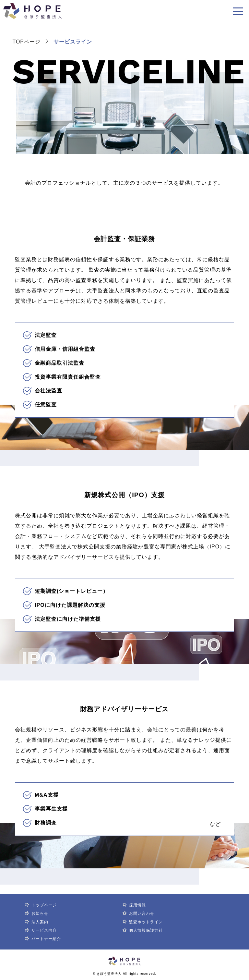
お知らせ (40, 913)
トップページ (44, 905)
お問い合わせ (142, 913)
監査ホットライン (146, 922)
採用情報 (137, 905)
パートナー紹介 (46, 939)
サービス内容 (44, 930)
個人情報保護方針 (146, 930)
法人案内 (40, 922)
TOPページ (26, 42)
